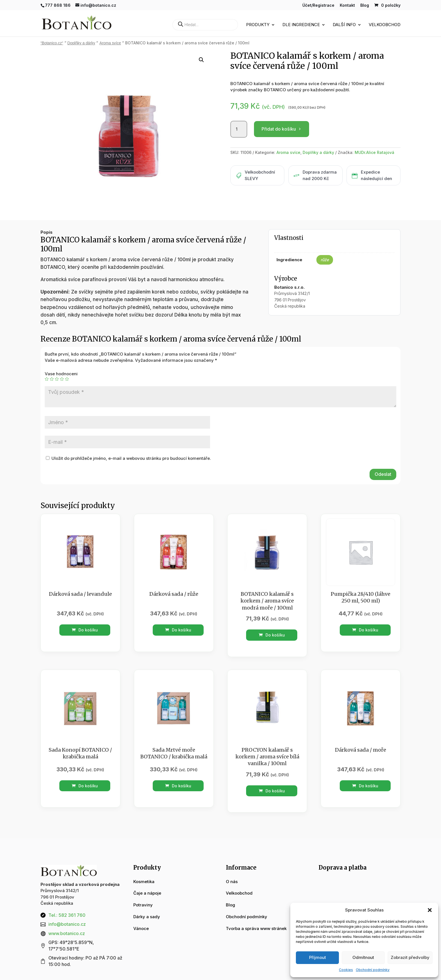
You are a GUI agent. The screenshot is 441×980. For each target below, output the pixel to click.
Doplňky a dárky (81, 43)
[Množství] (239, 129)
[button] (430, 910)
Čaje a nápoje (147, 893)
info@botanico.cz (67, 924)
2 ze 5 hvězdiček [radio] (52, 379)
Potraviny (143, 905)
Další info (344, 25)
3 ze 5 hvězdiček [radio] (57, 379)
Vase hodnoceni (61, 374)
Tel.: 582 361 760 (67, 915)
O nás (232, 882)
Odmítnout (363, 957)
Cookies (346, 970)
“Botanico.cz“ (52, 43)
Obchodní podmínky (373, 970)
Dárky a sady (147, 917)
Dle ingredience (301, 25)
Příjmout (318, 957)
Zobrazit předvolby (410, 957)
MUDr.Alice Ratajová (374, 152)
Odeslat (383, 474)
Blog (365, 5)
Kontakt (347, 5)
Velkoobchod (385, 25)
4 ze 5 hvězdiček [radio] (62, 379)
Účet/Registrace (318, 5)
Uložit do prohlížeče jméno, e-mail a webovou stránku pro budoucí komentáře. (131, 458)
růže (325, 260)
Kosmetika (144, 882)
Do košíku (85, 630)
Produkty (258, 25)
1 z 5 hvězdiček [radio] (47, 379)
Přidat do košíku (279, 129)
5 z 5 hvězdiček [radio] (67, 379)
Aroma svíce (110, 43)
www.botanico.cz (67, 933)
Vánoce (141, 928)
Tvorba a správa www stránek (256, 928)
